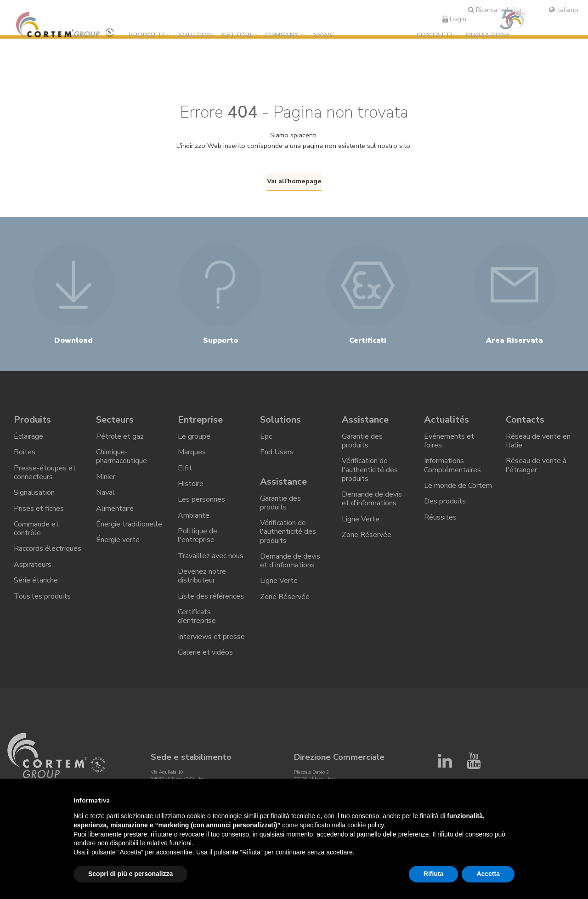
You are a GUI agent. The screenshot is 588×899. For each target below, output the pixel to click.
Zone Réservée (285, 596)
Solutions (280, 420)
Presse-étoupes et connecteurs (45, 472)
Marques (192, 452)
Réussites (440, 517)
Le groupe (194, 436)
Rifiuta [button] (434, 874)
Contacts (525, 420)
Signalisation (34, 492)
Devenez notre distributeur (202, 575)
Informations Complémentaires (452, 465)
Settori (237, 35)
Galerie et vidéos (205, 651)
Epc (266, 436)
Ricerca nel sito (495, 10)
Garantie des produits (280, 502)
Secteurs (115, 420)
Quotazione (488, 35)
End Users (277, 452)
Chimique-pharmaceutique (122, 456)
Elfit (185, 468)
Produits (32, 420)
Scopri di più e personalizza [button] (130, 874)
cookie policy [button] (365, 825)
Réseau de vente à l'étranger (536, 465)
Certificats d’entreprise (197, 616)
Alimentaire (115, 508)
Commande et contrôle (36, 528)
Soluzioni (196, 35)
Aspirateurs (33, 564)
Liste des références (211, 595)
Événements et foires (449, 441)
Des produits (445, 501)
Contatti (434, 35)
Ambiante (194, 515)
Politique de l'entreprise (198, 535)
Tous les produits (42, 595)
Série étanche (36, 580)
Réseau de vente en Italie (538, 441)
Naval (105, 492)
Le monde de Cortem (458, 486)
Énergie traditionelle (129, 524)
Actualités (447, 420)
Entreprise (200, 420)
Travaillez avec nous (211, 555)
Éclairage (28, 436)
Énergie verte (118, 539)
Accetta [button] (488, 874)
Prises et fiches (39, 508)
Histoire (191, 484)
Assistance (283, 482)
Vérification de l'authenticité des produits (288, 531)
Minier (106, 476)
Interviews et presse (211, 636)
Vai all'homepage (294, 181)
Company (282, 35)
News (323, 35)
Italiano (564, 10)
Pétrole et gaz (120, 436)
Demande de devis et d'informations (290, 560)
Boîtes (25, 452)
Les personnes (201, 499)
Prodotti (146, 35)
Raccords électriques (48, 548)
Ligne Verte (279, 581)
